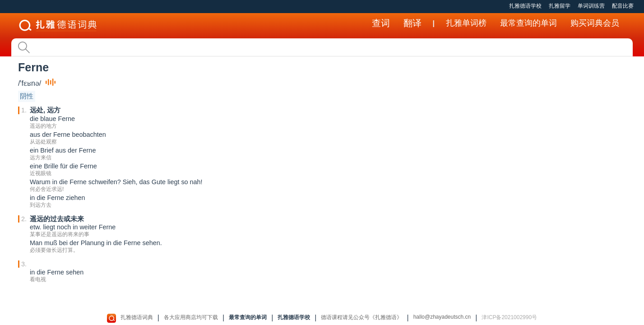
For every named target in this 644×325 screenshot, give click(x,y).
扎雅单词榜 (466, 23)
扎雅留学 (560, 6)
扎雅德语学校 (525, 6)
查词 (381, 23)
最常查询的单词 (528, 23)
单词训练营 (591, 6)
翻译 (412, 23)
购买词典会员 (595, 23)
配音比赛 (623, 6)
